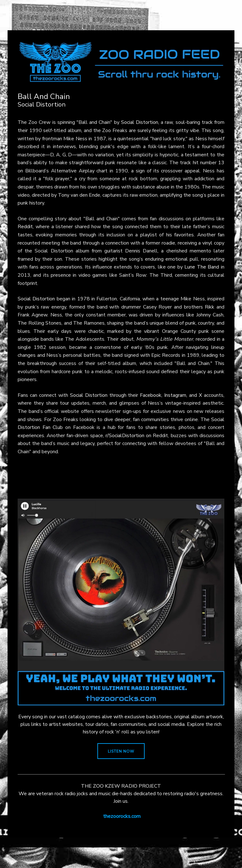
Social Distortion (140, 122)
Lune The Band (202, 267)
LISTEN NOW (121, 751)
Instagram (175, 395)
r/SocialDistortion (125, 436)
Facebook (151, 395)
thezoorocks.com (122, 816)
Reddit (25, 227)
